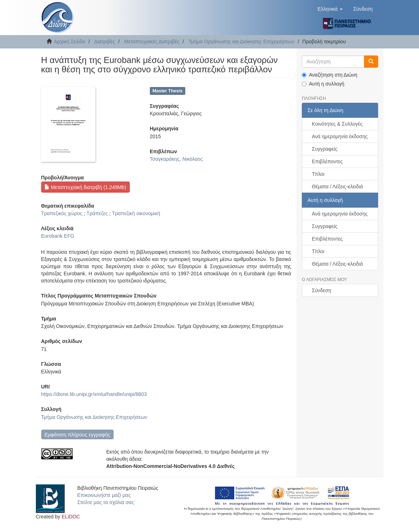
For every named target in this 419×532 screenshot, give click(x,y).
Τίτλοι (318, 174)
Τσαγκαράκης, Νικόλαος (176, 159)
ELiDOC (71, 517)
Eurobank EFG (58, 236)
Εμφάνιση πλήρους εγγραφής (77, 435)
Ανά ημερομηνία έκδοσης (340, 136)
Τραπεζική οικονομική (136, 213)
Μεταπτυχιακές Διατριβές (152, 42)
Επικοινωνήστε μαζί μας (104, 495)
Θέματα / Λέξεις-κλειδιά (337, 187)
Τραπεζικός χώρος (62, 213)
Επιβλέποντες (327, 161)
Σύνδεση (322, 290)
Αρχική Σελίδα (70, 42)
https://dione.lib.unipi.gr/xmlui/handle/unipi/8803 (94, 394)
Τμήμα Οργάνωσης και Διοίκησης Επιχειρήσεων (242, 42)
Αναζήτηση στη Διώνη (330, 75)
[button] (330, 9)
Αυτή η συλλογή (323, 84)
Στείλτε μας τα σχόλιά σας (106, 502)
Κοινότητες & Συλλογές (337, 124)
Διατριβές (105, 42)
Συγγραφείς (325, 149)
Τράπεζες (97, 213)
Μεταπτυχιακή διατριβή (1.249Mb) (85, 187)
